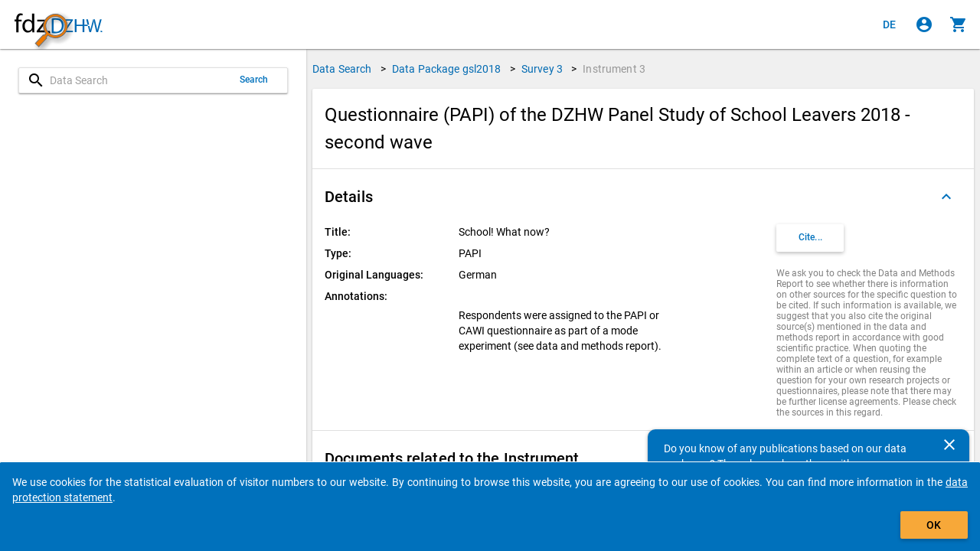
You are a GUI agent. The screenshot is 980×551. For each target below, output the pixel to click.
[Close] (949, 445)
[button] (643, 197)
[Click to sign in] (924, 24)
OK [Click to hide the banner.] (934, 525)
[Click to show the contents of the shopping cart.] (959, 24)
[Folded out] (946, 197)
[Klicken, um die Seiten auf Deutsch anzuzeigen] (890, 24)
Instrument (614, 69)
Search (254, 80)
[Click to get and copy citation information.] (810, 238)
